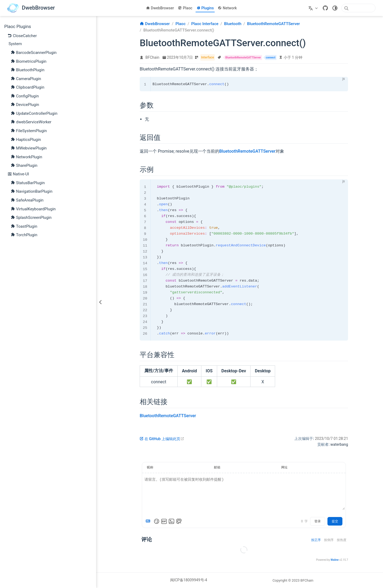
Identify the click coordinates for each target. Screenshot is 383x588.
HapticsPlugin (26, 139)
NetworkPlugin (26, 157)
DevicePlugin (25, 104)
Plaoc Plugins (18, 27)
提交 (335, 521)
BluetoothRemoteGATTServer (247, 151)
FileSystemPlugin (29, 131)
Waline (335, 560)
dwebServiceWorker (31, 122)
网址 (284, 467)
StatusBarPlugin (28, 183)
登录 (318, 521)
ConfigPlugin (25, 96)
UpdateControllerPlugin (34, 113)
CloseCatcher (22, 35)
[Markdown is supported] (149, 521)
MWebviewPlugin (29, 148)
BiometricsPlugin (29, 61)
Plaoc (185, 8)
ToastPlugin (24, 226)
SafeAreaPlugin (27, 200)
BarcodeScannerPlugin (34, 52)
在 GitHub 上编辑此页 (162, 439)
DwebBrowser (160, 8)
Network (227, 8)
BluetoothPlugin (28, 70)
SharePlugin (24, 165)
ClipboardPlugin (28, 87)
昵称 (150, 467)
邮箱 (217, 467)
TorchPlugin (24, 235)
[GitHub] (325, 8)
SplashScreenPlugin (31, 217)
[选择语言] (314, 8)
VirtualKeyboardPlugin (33, 209)
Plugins (205, 8)
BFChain (153, 57)
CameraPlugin (26, 78)
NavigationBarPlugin (32, 191)
